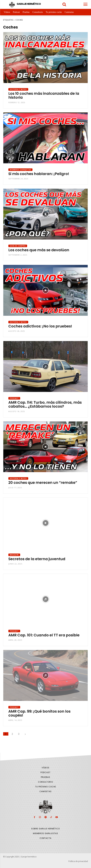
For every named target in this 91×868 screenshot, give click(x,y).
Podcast (14, 398)
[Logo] (24, 5)
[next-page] (25, 734)
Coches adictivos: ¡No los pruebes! (40, 326)
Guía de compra (18, 246)
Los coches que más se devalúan (39, 250)
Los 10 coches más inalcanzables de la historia (44, 95)
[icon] (64, 5)
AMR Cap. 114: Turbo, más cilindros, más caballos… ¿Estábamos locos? (45, 404)
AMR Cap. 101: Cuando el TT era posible (44, 635)
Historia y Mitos (18, 89)
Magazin (14, 555)
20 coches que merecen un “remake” (43, 483)
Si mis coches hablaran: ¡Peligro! (39, 174)
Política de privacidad (78, 861)
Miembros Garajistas (20, 170)
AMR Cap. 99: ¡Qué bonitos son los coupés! (39, 713)
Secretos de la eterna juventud (37, 559)
